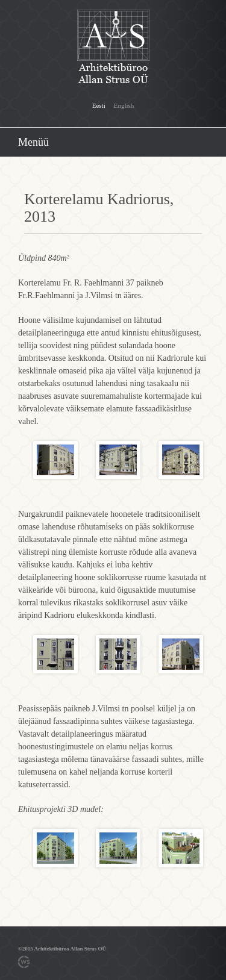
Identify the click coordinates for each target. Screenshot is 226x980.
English (124, 105)
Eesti (99, 105)
